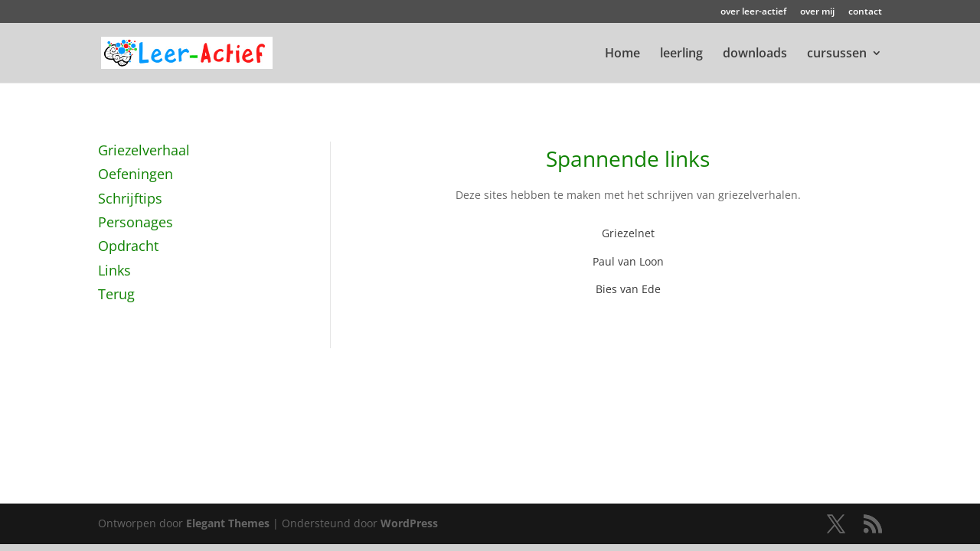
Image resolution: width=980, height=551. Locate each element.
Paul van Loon (628, 261)
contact (865, 12)
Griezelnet (628, 233)
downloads (755, 54)
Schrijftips (130, 198)
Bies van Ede (628, 289)
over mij (817, 12)
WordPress (409, 523)
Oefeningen (136, 174)
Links (114, 270)
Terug (116, 294)
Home (622, 54)
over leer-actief (753, 12)
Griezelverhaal (144, 150)
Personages (136, 222)
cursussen (837, 54)
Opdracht (128, 246)
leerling (681, 54)
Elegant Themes (228, 523)
